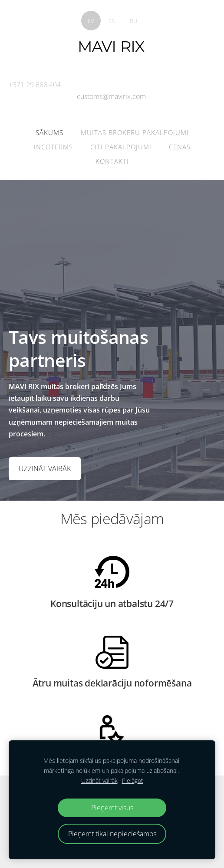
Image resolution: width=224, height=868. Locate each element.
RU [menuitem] (133, 21)
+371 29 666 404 (35, 85)
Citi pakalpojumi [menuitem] (121, 147)
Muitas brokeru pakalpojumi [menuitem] (135, 132)
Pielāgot (133, 781)
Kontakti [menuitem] (112, 161)
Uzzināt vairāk (99, 781)
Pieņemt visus (112, 808)
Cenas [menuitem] (180, 147)
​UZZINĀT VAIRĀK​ (45, 469)
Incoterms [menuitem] (53, 147)
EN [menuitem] (112, 21)
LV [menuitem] (91, 21)
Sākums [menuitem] (49, 132)
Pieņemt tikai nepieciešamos (112, 834)
